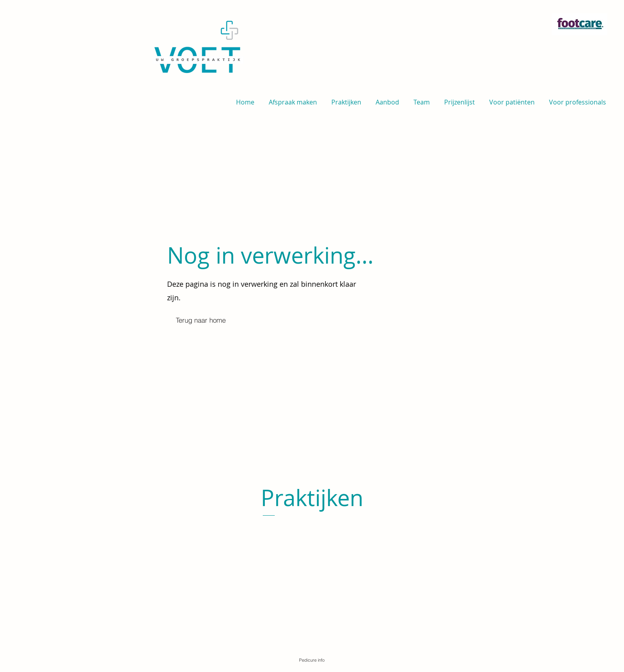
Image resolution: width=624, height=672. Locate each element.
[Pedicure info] (312, 660)
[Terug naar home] (201, 320)
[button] (512, 99)
